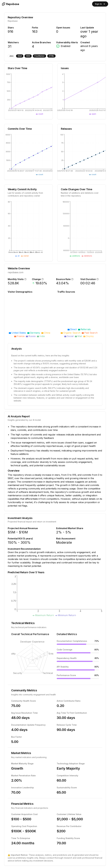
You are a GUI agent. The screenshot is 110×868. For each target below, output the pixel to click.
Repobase (13, 21)
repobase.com (16, 272)
